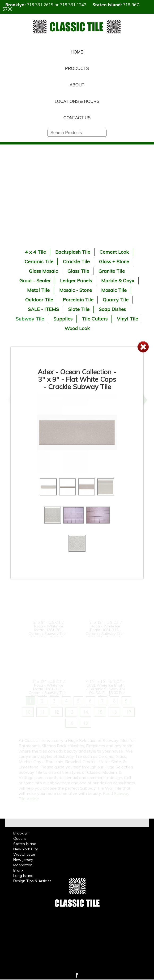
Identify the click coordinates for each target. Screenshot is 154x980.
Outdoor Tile (39, 300)
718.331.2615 (40, 5)
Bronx (18, 870)
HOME (77, 52)
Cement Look (114, 252)
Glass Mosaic (43, 271)
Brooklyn (21, 833)
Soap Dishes (112, 309)
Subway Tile (30, 319)
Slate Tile (79, 309)
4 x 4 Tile (35, 252)
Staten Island (25, 844)
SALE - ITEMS (43, 309)
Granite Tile (112, 271)
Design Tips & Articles (32, 881)
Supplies (63, 319)
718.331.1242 (73, 5)
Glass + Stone (114, 262)
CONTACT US (77, 118)
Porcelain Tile (78, 300)
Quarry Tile (116, 300)
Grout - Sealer (35, 281)
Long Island (23, 876)
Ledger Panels (76, 281)
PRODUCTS (77, 69)
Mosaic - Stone (76, 290)
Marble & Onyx (118, 281)
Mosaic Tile (114, 290)
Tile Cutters (95, 319)
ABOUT (77, 85)
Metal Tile (38, 290)
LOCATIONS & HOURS (77, 101)
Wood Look (77, 328)
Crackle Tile (76, 262)
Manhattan (23, 865)
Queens (20, 838)
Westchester (24, 854)
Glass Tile (78, 271)
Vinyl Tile (127, 319)
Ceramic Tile (39, 262)
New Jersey (23, 860)
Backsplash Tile (73, 252)
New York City (25, 849)
